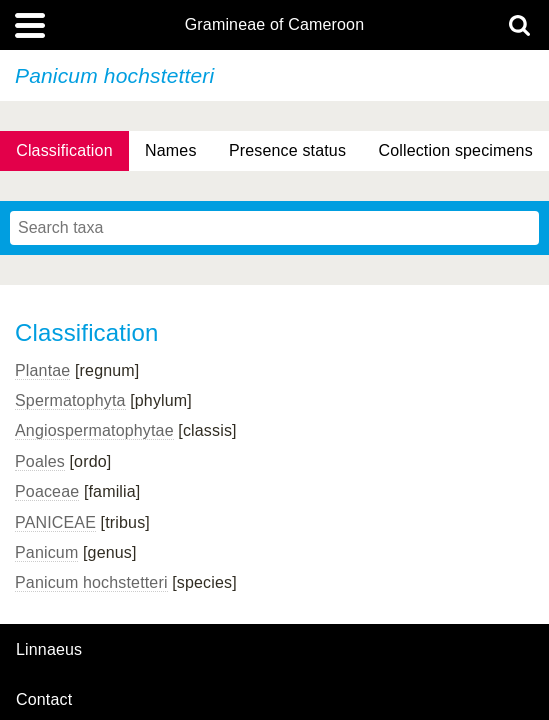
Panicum (46, 552)
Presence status (287, 150)
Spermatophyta (70, 400)
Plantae (42, 370)
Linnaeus (49, 650)
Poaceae (47, 491)
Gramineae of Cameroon (274, 25)
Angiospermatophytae (94, 430)
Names (170, 150)
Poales (40, 461)
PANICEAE (55, 522)
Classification (64, 150)
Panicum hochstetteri (91, 582)
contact (44, 699)
